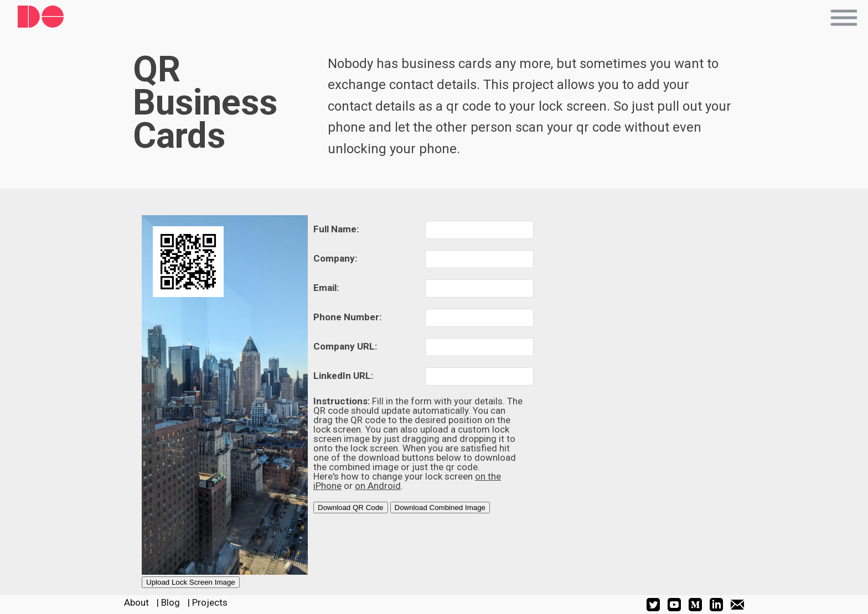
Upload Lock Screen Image (191, 582)
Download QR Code (351, 508)
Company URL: (345, 346)
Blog (170, 602)
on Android (378, 486)
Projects (210, 602)
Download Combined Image (440, 508)
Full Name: (336, 229)
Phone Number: (347, 317)
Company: (335, 258)
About (136, 602)
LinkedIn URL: (343, 376)
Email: (326, 288)
